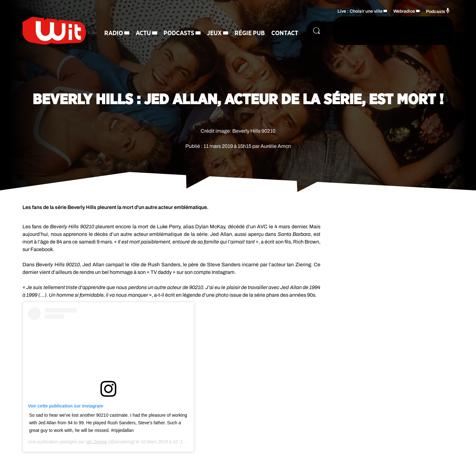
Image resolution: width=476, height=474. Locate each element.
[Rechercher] (317, 31)
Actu (143, 33)
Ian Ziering (97, 442)
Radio (114, 33)
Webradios (404, 11)
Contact (285, 33)
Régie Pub (250, 33)
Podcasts (179, 33)
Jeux (214, 33)
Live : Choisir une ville (360, 11)
